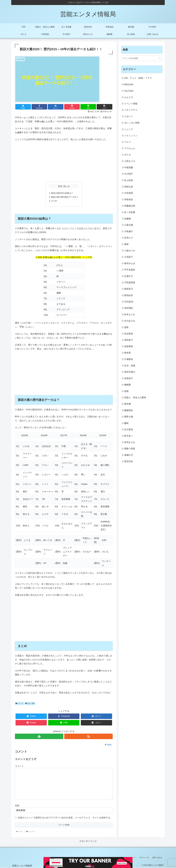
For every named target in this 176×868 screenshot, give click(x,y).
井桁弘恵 (129, 187)
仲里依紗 (129, 200)
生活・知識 (30, 704)
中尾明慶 (129, 168)
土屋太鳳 (129, 225)
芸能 (126, 391)
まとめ (54, 201)
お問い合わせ (157, 858)
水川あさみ (130, 321)
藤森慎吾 (129, 410)
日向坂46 (129, 302)
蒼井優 (127, 404)
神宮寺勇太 (130, 372)
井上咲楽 (129, 180)
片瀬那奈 (129, 359)
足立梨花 (129, 429)
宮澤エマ (129, 238)
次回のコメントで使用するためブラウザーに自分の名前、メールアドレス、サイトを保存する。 (65, 818)
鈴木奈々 (129, 436)
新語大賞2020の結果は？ (62, 193)
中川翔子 (129, 174)
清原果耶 (129, 346)
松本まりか (130, 314)
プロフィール (144, 858)
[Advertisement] (64, 162)
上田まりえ (130, 161)
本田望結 (129, 308)
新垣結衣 (129, 295)
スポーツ (129, 116)
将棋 (126, 244)
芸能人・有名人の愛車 (135, 398)
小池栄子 (129, 257)
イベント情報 (131, 104)
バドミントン (131, 136)
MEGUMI (129, 85)
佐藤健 (127, 219)
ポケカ (127, 155)
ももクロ (129, 97)
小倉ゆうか (130, 251)
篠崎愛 (127, 385)
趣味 (126, 423)
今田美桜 (129, 193)
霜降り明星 (130, 449)
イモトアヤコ (131, 110)
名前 (17, 806)
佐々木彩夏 (130, 212)
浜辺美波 (129, 334)
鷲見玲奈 (129, 461)
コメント (19, 767)
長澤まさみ (130, 442)
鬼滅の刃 (129, 455)
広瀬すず (129, 276)
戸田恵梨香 (130, 283)
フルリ (127, 142)
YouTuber (129, 91)
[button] (160, 58)
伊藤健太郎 (130, 206)
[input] (142, 58)
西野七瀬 (129, 417)
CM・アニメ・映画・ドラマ (138, 78)
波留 (126, 327)
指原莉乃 (129, 289)
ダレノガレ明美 (132, 123)
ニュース (19, 704)
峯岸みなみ (130, 263)
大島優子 (129, 231)
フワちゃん (130, 148)
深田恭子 (129, 340)
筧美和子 (129, 378)
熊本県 (127, 353)
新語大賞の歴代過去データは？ (65, 197)
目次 (60, 186)
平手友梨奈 (130, 270)
